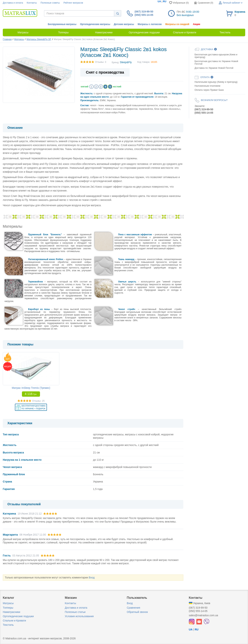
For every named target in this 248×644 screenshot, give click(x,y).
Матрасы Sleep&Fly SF (39, 39)
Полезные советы (50, 3)
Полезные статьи (75, 612)
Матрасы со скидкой (177, 24)
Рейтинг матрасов (73, 3)
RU (165, 1)
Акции (197, 24)
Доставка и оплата (13, 3)
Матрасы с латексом (150, 24)
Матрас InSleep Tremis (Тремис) (31, 388)
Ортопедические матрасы (95, 24)
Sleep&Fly (126, 62)
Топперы (8, 608)
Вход (92, 577)
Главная (7, 39)
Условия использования (79, 616)
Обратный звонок (137, 612)
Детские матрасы (124, 24)
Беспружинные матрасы (62, 24)
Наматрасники (11, 612)
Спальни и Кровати (14, 621)
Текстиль (8, 625)
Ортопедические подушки (18, 616)
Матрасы (19, 39)
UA (159, 1)
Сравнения (133, 608)
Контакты (32, 3)
